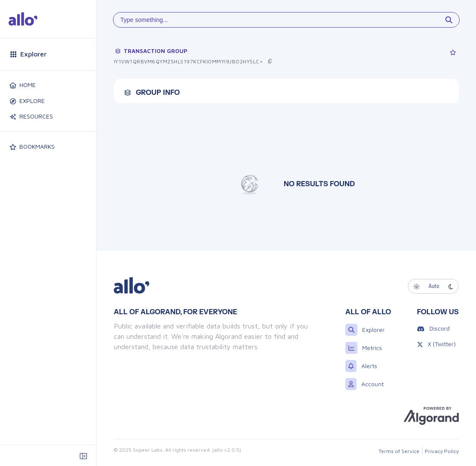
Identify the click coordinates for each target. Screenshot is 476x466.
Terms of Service (401, 451)
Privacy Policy (442, 451)
